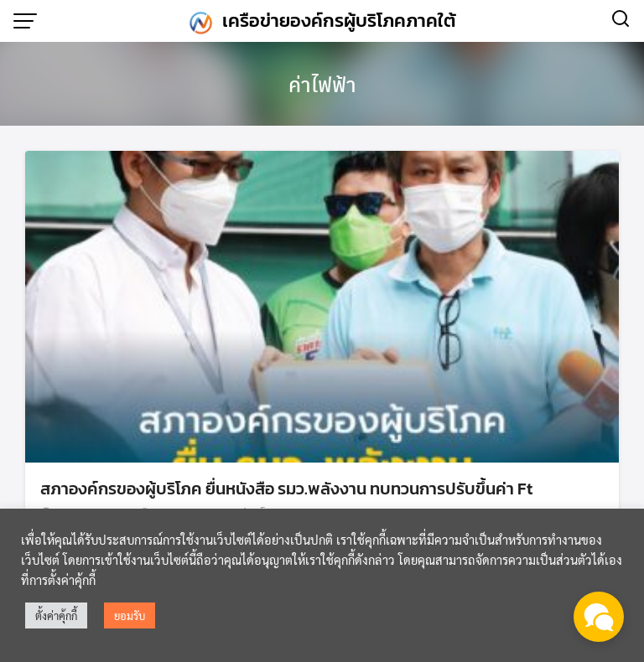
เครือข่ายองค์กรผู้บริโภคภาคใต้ (339, 21)
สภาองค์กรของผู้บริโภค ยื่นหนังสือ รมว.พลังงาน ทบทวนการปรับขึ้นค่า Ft (286, 489)
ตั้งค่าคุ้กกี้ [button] (56, 615)
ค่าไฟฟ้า (322, 84)
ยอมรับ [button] (130, 615)
